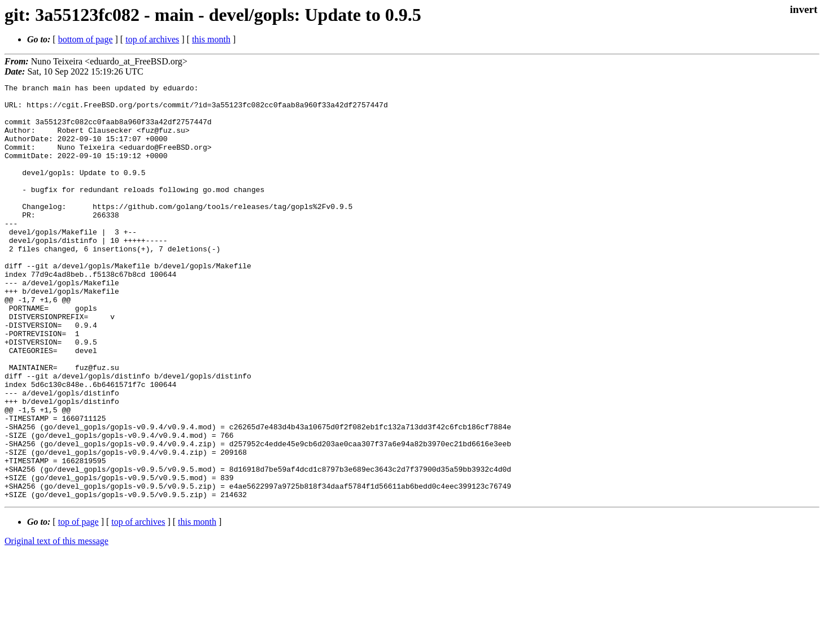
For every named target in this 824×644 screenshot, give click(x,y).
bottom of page (86, 39)
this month (211, 39)
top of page (79, 605)
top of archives (152, 39)
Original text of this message (56, 624)
